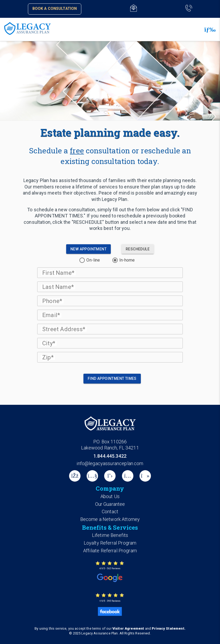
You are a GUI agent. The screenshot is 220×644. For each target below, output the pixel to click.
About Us (110, 496)
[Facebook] (75, 476)
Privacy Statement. (169, 628)
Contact (110, 512)
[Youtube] (92, 476)
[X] (110, 476)
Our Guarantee (110, 504)
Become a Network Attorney (110, 519)
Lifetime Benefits (110, 535)
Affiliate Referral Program (110, 551)
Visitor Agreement (128, 628)
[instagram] (128, 476)
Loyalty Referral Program (110, 543)
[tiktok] (145, 476)
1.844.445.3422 (110, 456)
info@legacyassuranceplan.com (110, 463)
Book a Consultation (55, 9)
